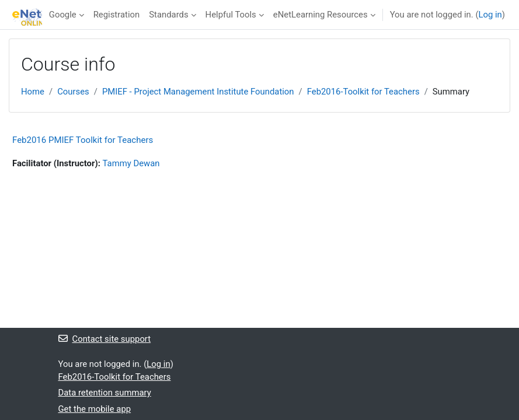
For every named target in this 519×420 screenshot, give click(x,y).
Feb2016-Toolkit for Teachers (363, 92)
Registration (117, 15)
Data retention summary (105, 393)
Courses (73, 92)
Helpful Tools (231, 15)
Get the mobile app (95, 409)
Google (63, 15)
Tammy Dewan (131, 163)
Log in (490, 15)
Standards (168, 15)
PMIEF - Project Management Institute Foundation (198, 92)
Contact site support (105, 339)
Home (33, 92)
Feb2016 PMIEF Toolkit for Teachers (83, 140)
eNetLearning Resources (321, 15)
